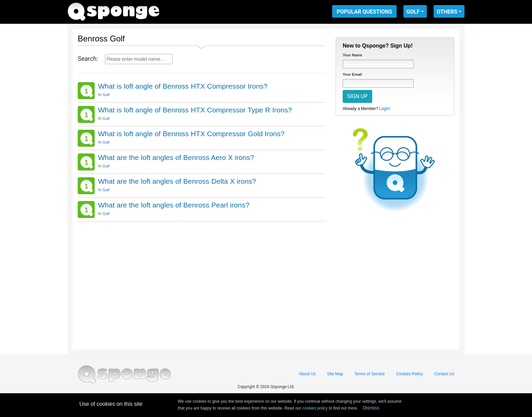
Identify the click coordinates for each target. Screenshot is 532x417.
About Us (307, 374)
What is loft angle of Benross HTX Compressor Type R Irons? (195, 110)
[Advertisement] (202, 283)
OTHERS (447, 12)
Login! (385, 109)
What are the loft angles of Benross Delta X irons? (177, 181)
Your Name (352, 55)
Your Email (352, 74)
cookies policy (315, 408)
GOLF (413, 12)
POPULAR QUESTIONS (364, 12)
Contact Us (444, 374)
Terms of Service (370, 374)
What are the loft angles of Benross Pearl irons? (174, 205)
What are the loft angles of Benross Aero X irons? (176, 157)
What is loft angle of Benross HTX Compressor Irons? (183, 86)
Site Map (335, 374)
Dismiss (371, 408)
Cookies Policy (409, 374)
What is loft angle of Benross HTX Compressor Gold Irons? (191, 134)
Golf (106, 95)
